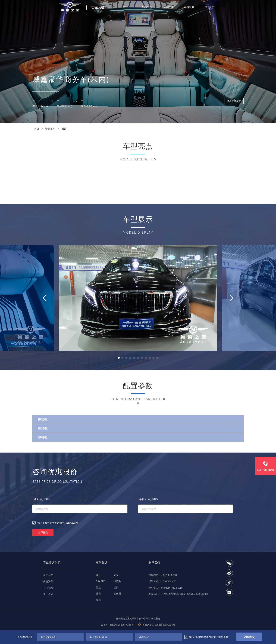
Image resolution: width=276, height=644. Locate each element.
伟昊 (98, 593)
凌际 (116, 575)
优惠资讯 (168, 7)
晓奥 (116, 587)
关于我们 (210, 7)
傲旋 (98, 587)
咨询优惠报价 (25, 637)
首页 (126, 7)
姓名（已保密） (42, 499)
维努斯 (117, 581)
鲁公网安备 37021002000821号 (157, 625)
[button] (119, 358)
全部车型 (147, 7)
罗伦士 (100, 575)
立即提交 (43, 532)
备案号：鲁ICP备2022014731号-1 (118, 625)
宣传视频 (189, 7)
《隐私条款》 (72, 523)
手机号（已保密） (149, 499)
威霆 (64, 129)
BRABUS (101, 581)
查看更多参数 (234, 101)
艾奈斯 (117, 593)
